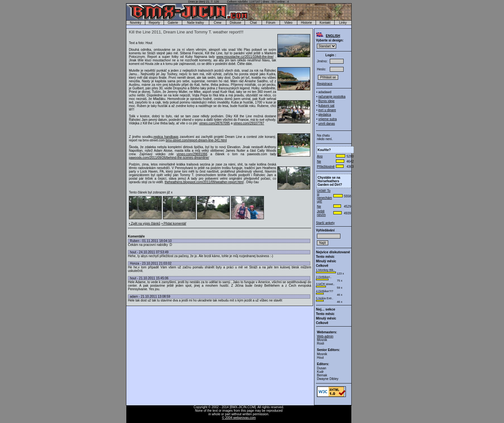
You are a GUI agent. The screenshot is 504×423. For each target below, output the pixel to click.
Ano (320, 156)
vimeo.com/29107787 (249, 123)
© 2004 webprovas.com (239, 418)
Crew (217, 23)
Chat (253, 23)
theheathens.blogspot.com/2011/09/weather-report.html (204, 182)
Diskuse (236, 23)
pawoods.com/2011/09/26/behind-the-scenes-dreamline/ (169, 158)
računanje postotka (332, 97)
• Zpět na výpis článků (144, 224)
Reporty (154, 23)
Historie (306, 23)
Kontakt (325, 23)
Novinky (136, 23)
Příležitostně (326, 167)
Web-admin (325, 336)
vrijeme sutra (327, 119)
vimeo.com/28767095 (215, 123)
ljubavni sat (326, 106)
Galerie (173, 23)
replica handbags (166, 137)
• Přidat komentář (174, 224)
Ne (319, 162)
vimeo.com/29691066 (192, 154)
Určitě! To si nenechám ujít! (324, 196)
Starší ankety (325, 223)
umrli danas (327, 124)
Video (288, 23)
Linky (343, 23)
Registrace (325, 84)
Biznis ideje (326, 101)
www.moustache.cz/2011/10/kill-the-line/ (245, 57)
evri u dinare (327, 110)
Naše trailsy (195, 23)
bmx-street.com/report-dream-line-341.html (196, 140)
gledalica (324, 115)
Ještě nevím (321, 213)
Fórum (271, 23)
